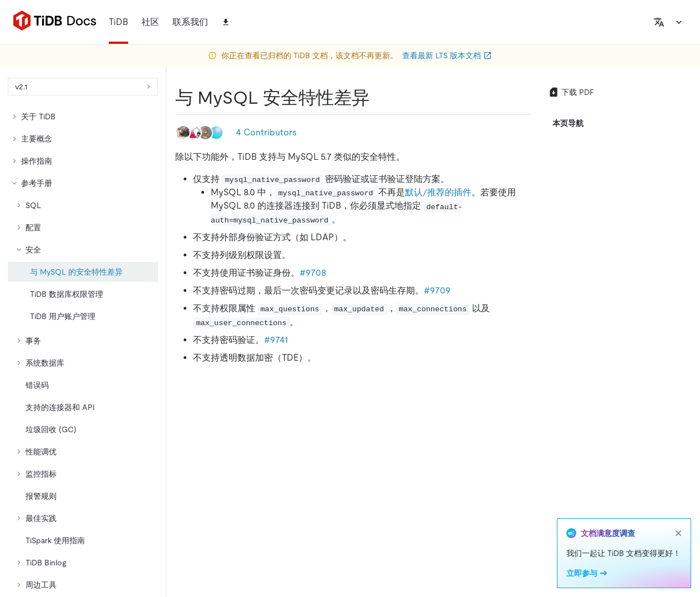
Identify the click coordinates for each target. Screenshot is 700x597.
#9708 (313, 273)
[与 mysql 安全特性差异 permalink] (378, 98)
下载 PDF (571, 92)
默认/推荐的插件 (438, 192)
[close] (678, 533)
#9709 (437, 290)
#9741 (276, 340)
